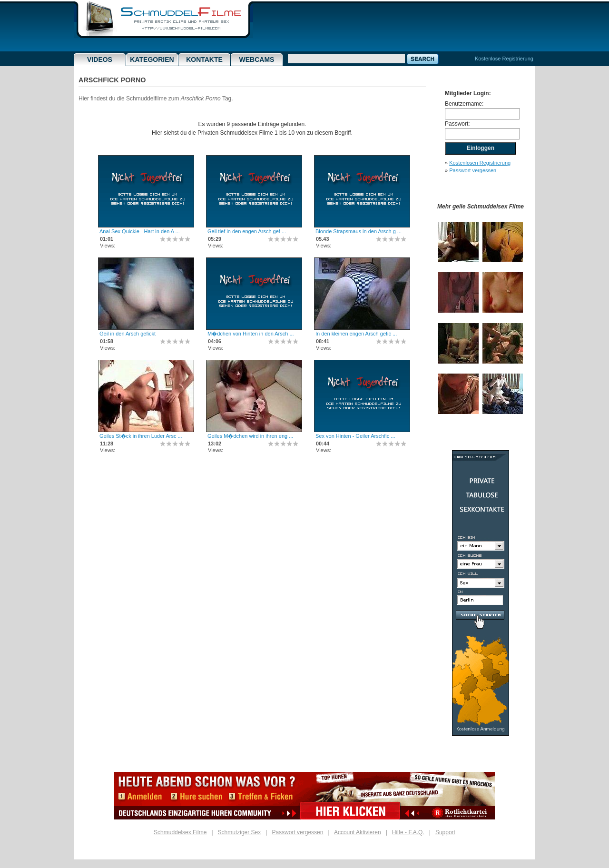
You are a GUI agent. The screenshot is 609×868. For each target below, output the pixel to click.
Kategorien (152, 59)
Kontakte (204, 59)
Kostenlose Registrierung (504, 59)
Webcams (257, 59)
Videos (100, 59)
